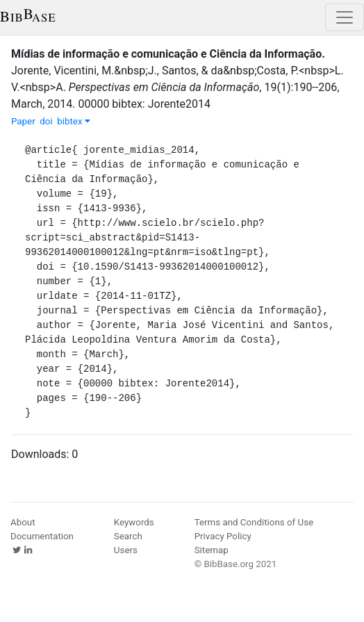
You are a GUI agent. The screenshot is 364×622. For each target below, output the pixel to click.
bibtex (74, 121)
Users (126, 550)
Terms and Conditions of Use (254, 522)
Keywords (134, 522)
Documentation (42, 536)
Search (128, 536)
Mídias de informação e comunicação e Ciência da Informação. (168, 54)
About (23, 522)
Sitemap (212, 550)
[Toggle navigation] (345, 17)
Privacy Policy (223, 536)
